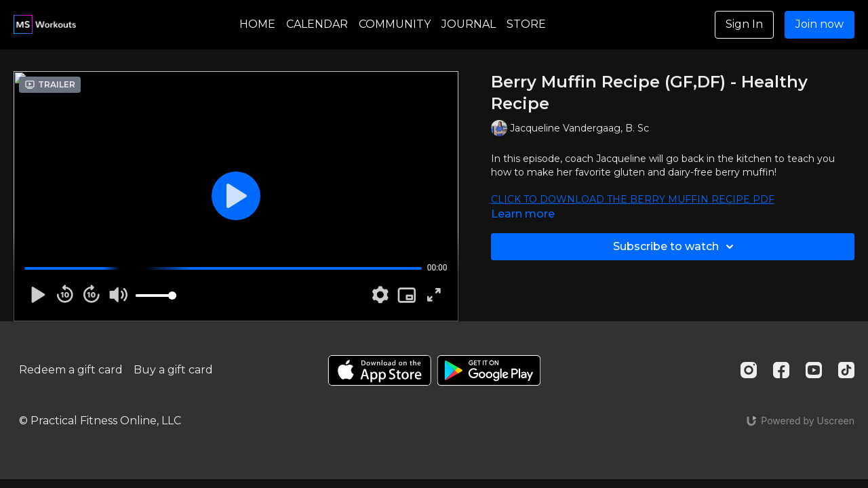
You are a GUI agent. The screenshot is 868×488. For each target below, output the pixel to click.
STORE (526, 24)
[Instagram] (749, 370)
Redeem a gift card (71, 370)
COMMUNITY (395, 24)
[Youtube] (814, 370)
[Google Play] (489, 370)
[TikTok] (846, 370)
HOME (257, 24)
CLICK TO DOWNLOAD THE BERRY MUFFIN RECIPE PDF (633, 199)
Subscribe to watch (675, 247)
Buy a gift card (173, 370)
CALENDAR (317, 24)
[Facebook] (781, 370)
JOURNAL (469, 24)
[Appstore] (379, 370)
